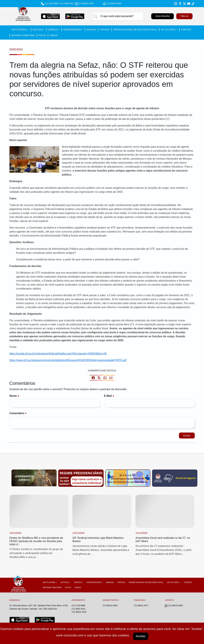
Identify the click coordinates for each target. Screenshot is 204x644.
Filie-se (184, 16)
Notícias (38, 30)
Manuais (91, 30)
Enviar (186, 436)
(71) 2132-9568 (51, 3)
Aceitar (141, 636)
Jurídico (53, 30)
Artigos (105, 30)
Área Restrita (163, 16)
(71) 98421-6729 (79, 613)
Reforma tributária (23, 35)
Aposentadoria (72, 30)
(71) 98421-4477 (141, 606)
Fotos (42, 35)
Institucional (19, 30)
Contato (186, 30)
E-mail (108, 396)
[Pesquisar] (95, 16)
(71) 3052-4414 (67, 3)
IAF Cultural (168, 30)
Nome (13, 396)
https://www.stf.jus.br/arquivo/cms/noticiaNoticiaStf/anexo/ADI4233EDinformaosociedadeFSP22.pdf (68, 360)
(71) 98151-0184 (110, 606)
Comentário (17, 413)
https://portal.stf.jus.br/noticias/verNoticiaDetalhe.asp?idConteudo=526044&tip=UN (58, 354)
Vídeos (54, 35)
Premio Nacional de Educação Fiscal (135, 30)
